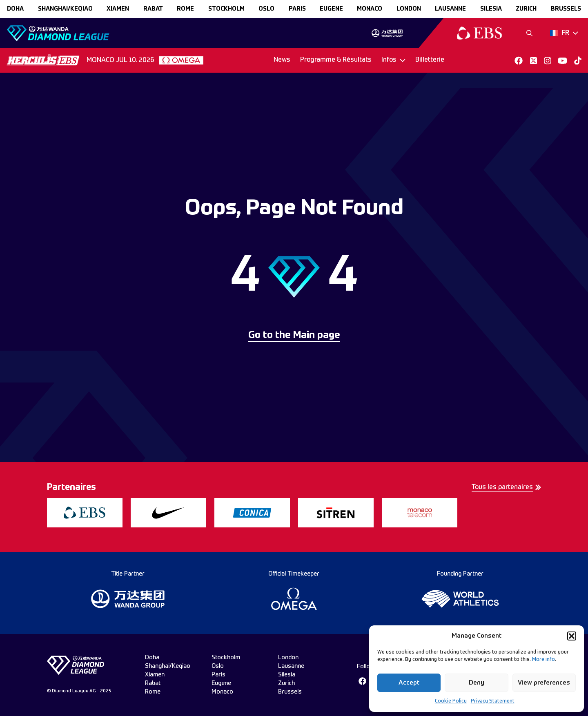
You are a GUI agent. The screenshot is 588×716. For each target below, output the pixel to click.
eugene (331, 9)
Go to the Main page (294, 336)
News (282, 60)
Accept (409, 683)
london (409, 9)
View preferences (544, 683)
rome (185, 9)
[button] (572, 636)
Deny (477, 683)
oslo (266, 9)
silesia (491, 9)
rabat (153, 9)
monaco (370, 9)
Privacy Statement (493, 701)
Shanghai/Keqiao (65, 9)
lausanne (450, 9)
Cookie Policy (451, 701)
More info (543, 660)
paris (297, 9)
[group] (387, 33)
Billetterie (430, 60)
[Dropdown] (564, 33)
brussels (566, 9)
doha (15, 9)
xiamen (118, 9)
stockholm (226, 9)
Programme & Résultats (336, 60)
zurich (526, 9)
